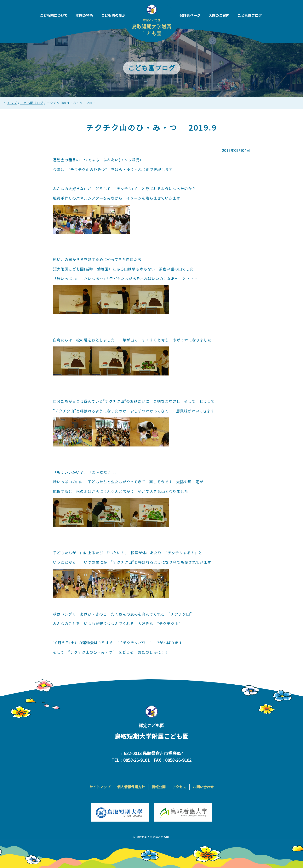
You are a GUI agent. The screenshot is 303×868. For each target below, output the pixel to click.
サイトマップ (100, 787)
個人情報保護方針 (131, 787)
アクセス (179, 787)
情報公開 (159, 787)
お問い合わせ (203, 787)
